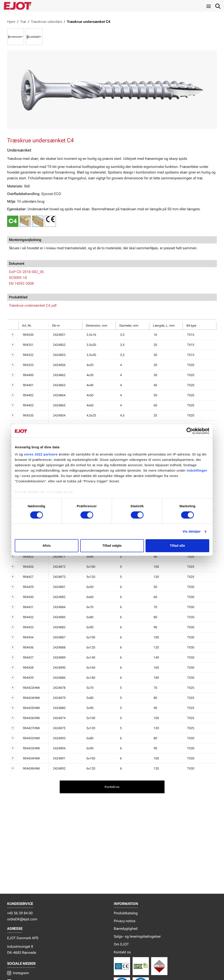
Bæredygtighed (126, 929)
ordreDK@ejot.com (22, 919)
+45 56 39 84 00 (20, 913)
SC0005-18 (18, 278)
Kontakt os (122, 952)
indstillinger (197, 470)
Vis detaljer (192, 531)
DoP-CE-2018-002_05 (26, 272)
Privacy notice (125, 921)
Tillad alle (177, 546)
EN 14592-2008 (21, 283)
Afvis (47, 546)
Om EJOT (121, 944)
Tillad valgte (112, 546)
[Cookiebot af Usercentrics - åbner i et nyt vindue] (190, 431)
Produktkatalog (126, 913)
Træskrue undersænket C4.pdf (33, 305)
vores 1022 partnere (41, 454)
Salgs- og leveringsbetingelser (137, 936)
